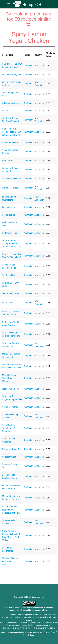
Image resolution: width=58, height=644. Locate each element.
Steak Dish (7, 303)
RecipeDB (27, 4)
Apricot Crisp (8, 161)
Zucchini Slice (8, 207)
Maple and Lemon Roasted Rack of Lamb (10, 561)
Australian (28, 65)
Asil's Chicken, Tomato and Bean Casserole (10, 428)
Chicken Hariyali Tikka (12, 179)
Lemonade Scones (10, 293)
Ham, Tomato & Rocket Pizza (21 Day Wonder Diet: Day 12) (12, 132)
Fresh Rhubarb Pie (10, 389)
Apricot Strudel (9, 457)
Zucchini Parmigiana (11, 74)
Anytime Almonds (10, 407)
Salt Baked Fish (9, 275)
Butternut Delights (10, 233)
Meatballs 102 (9, 111)
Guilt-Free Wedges (10, 142)
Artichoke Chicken (10, 103)
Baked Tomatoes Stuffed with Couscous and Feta (11, 510)
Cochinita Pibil (9, 215)
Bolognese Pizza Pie (11, 449)
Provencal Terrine (10, 188)
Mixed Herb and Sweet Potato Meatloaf (9, 378)
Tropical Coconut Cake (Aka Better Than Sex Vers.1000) (12, 244)
